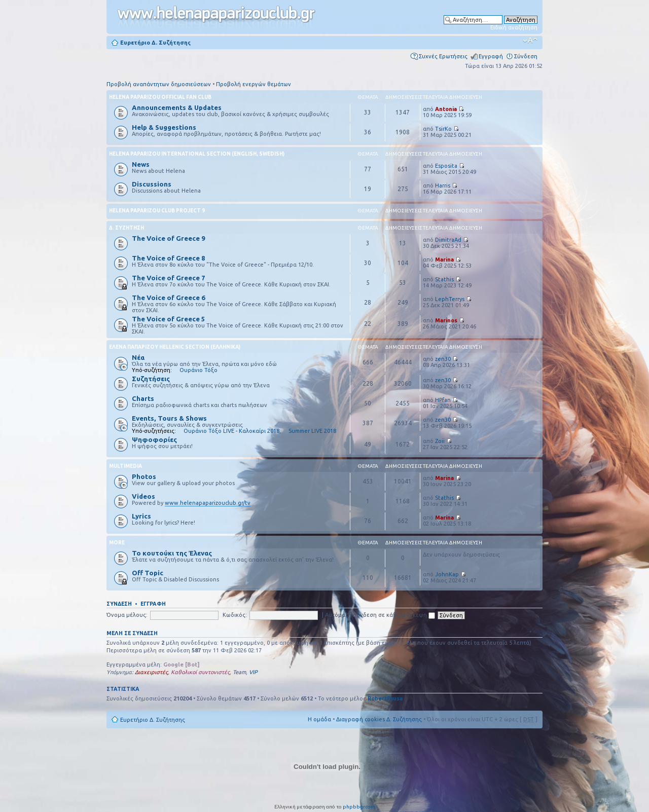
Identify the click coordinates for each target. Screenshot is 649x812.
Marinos (446, 320)
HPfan (443, 400)
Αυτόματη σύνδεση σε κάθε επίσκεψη (380, 615)
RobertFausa (385, 698)
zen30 (443, 359)
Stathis (444, 279)
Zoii (440, 441)
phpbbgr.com (359, 807)
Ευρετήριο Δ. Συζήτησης (155, 43)
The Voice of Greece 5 (168, 319)
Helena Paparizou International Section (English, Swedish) (197, 154)
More (117, 543)
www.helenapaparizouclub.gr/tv (208, 503)
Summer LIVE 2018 (312, 431)
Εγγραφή (491, 56)
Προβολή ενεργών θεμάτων (254, 84)
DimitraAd (448, 240)
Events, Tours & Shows (169, 418)
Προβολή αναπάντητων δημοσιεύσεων (159, 84)
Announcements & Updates (177, 107)
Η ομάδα (319, 719)
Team (239, 672)
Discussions (152, 184)
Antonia (446, 109)
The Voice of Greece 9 (168, 238)
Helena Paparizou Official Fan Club (160, 97)
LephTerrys (450, 299)
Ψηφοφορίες (154, 439)
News (141, 164)
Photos (144, 476)
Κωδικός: (235, 615)
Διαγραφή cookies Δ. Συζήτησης (379, 719)
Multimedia (125, 466)
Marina (444, 260)
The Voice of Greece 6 (168, 298)
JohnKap (447, 574)
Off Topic (148, 573)
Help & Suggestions (164, 127)
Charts (143, 398)
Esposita (446, 166)
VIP (253, 672)
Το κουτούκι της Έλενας (172, 553)
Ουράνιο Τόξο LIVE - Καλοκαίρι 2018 (231, 431)
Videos (143, 496)
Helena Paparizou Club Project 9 (157, 211)
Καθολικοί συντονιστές (200, 672)
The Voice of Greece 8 (168, 258)
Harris (443, 186)
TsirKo (443, 129)
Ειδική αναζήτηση (514, 27)
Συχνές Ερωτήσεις (443, 56)
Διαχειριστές (151, 672)
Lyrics (141, 516)
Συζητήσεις (151, 379)
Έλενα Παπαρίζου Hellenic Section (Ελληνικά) (175, 347)
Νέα (138, 357)
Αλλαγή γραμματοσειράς (530, 41)
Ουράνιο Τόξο (199, 370)
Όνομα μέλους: (127, 615)
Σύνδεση (526, 56)
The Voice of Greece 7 (168, 278)
